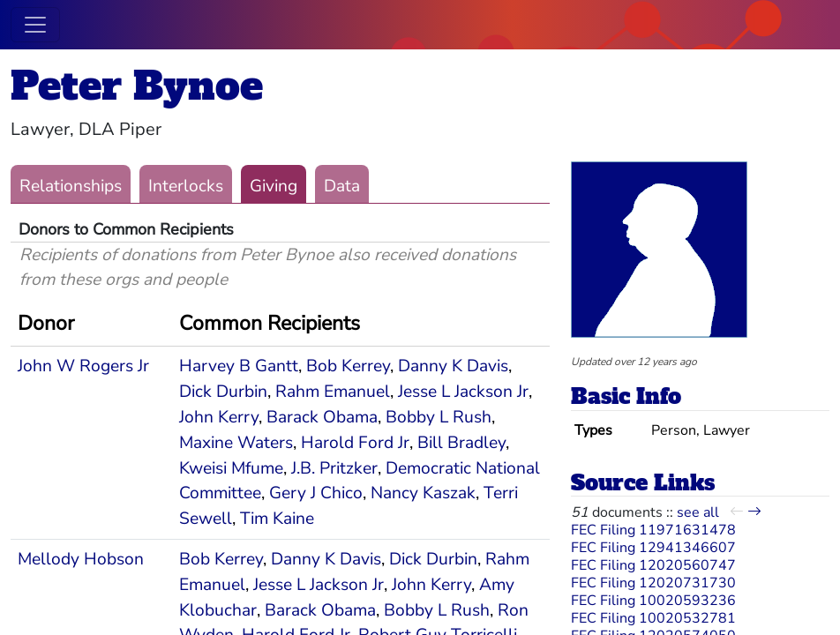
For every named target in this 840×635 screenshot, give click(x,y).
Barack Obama (322, 417)
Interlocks (186, 186)
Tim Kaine (277, 519)
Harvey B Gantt (239, 366)
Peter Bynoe (137, 86)
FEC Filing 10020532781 (653, 618)
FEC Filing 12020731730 (653, 583)
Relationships (71, 186)
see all (698, 512)
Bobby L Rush (439, 417)
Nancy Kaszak (423, 493)
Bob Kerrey (348, 366)
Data (342, 186)
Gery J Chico (316, 493)
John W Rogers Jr (83, 366)
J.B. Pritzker (334, 468)
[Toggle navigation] (35, 25)
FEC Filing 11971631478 (653, 530)
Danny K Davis (453, 366)
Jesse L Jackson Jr (463, 392)
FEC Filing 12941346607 (653, 548)
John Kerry (219, 417)
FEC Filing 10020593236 (653, 601)
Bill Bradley (461, 443)
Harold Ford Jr (355, 443)
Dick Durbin (223, 392)
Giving (274, 186)
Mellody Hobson (81, 559)
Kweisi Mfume (231, 468)
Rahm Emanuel (333, 392)
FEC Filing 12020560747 (653, 565)
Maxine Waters (236, 443)
